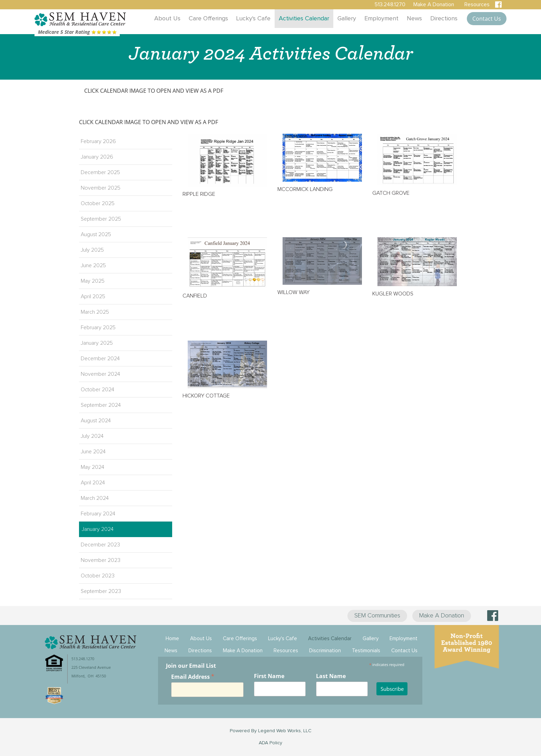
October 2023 (98, 576)
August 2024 (96, 421)
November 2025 (101, 188)
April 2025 (93, 296)
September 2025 (101, 219)
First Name (269, 676)
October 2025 (98, 203)
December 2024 (100, 359)
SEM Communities (377, 616)
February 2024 (98, 514)
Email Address (193, 677)
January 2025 (97, 343)
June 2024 (93, 452)
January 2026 (97, 157)
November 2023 (101, 560)
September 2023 (101, 591)
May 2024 (92, 467)
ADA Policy (270, 743)
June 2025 (93, 265)
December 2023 (100, 545)
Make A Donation (442, 616)
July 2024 (92, 436)
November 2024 (100, 374)
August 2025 (96, 234)
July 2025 (92, 250)
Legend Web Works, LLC (285, 731)
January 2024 (98, 529)
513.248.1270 (390, 4)
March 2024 (95, 498)
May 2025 (93, 281)
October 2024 (97, 390)
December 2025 (100, 172)
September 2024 (101, 405)
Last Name (331, 676)
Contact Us (487, 19)
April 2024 (93, 483)
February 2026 (98, 141)
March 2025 (95, 312)
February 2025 (98, 327)
